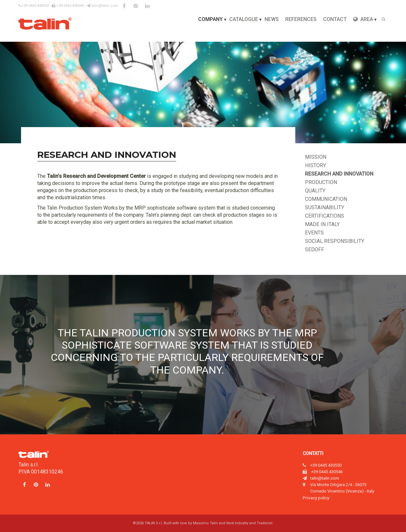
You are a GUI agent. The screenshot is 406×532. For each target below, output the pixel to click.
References (301, 19)
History (316, 165)
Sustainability (325, 207)
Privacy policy (316, 498)
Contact (335, 19)
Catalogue (244, 19)
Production (321, 182)
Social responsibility (335, 241)
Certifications (325, 216)
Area (363, 19)
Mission (316, 157)
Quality (315, 191)
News (272, 19)
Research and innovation (339, 174)
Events (314, 233)
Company (210, 19)
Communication (326, 199)
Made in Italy (322, 224)
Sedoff (315, 250)
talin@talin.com (102, 6)
